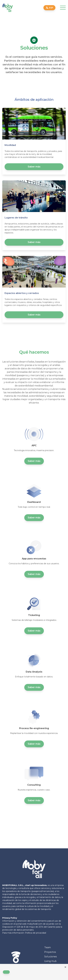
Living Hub (50, 961)
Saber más (34, 167)
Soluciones (50, 957)
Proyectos (50, 952)
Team (47, 947)
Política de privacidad (35, 933)
